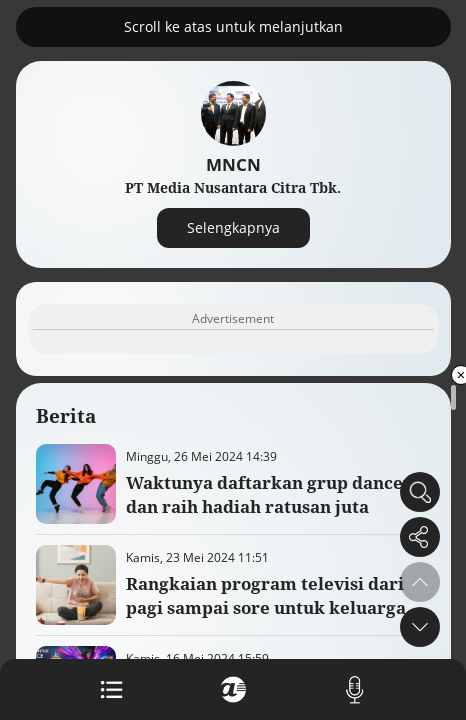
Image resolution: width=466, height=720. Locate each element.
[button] (420, 627)
